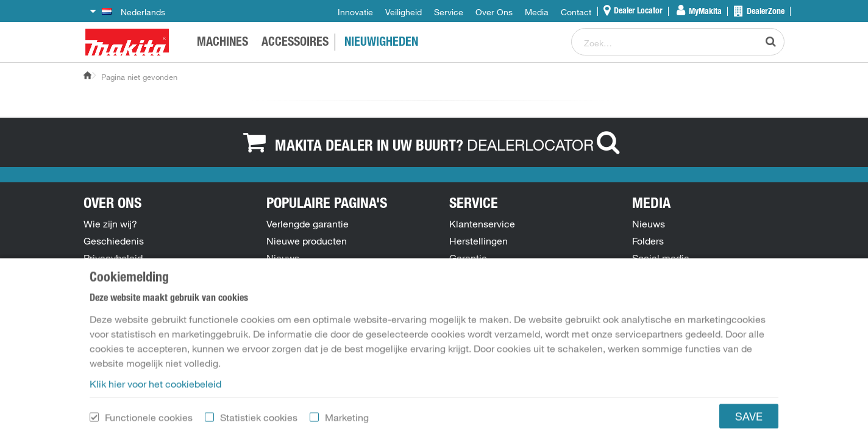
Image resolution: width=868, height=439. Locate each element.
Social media (661, 258)
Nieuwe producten (307, 241)
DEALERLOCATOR (546, 145)
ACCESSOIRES (295, 43)
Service (449, 12)
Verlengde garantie (308, 224)
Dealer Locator (637, 12)
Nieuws (283, 258)
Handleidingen (298, 292)
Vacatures (105, 292)
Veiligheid (404, 12)
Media (537, 12)
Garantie (468, 258)
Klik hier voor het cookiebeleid (155, 430)
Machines (222, 43)
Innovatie (355, 12)
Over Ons (494, 12)
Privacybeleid (113, 258)
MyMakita (704, 12)
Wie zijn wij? (110, 224)
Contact (576, 12)
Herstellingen (478, 241)
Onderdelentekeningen (316, 275)
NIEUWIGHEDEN (381, 43)
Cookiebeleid (112, 275)
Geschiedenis (114, 241)
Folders (648, 241)
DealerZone (765, 12)
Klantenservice (482, 224)
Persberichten (662, 275)
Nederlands (133, 12)
